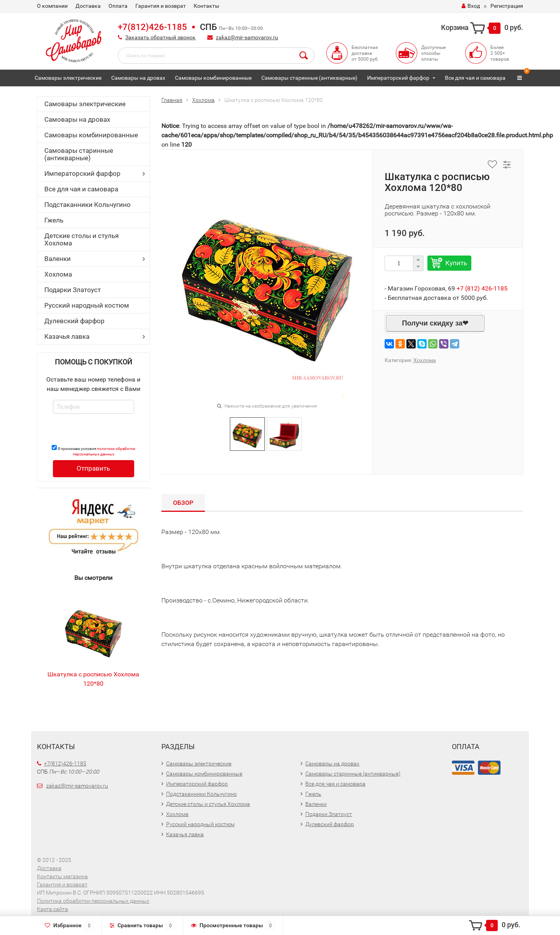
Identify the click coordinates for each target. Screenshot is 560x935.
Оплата (118, 6)
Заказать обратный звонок (160, 37)
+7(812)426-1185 (152, 27)
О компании (52, 6)
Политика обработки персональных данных (93, 901)
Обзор (183, 503)
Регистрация (507, 6)
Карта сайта (52, 909)
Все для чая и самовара (475, 78)
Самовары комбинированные (213, 78)
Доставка (88, 6)
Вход (471, 6)
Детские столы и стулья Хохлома (81, 239)
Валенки (58, 259)
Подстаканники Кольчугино (87, 205)
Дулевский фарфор (74, 321)
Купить (456, 263)
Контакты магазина (62, 876)
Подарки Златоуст (73, 290)
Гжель (54, 220)
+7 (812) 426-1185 (482, 288)
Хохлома (58, 274)
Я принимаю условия (94, 451)
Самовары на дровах (138, 78)
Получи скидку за (432, 323)
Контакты (206, 6)
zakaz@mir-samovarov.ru (247, 37)
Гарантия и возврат (161, 6)
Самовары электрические (68, 78)
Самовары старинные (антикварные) (309, 78)
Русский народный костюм (87, 305)
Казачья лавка (67, 336)
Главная (172, 100)
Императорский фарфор (398, 78)
